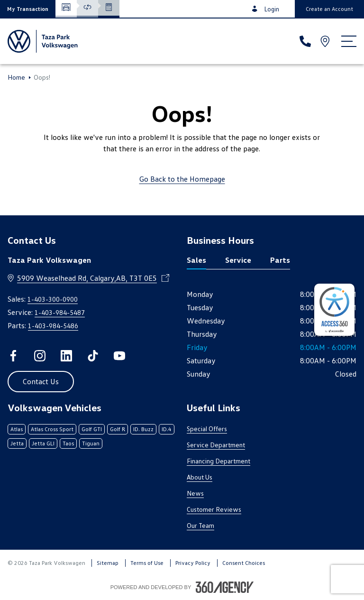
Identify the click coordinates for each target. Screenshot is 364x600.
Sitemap (108, 563)
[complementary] (334, 310)
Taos (68, 443)
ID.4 (167, 429)
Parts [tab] (280, 260)
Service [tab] (238, 260)
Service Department (216, 445)
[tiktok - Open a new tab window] (93, 356)
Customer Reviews (214, 509)
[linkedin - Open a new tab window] (66, 356)
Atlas (17, 429)
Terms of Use (147, 563)
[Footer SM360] (225, 587)
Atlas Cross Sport (52, 429)
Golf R (118, 429)
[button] (28, 9)
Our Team (200, 525)
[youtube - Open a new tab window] (119, 356)
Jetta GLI (43, 443)
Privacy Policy (193, 563)
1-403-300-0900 (53, 299)
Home (16, 77)
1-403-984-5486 (53, 326)
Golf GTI (92, 429)
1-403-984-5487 (60, 312)
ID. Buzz (143, 429)
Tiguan (91, 443)
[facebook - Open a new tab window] (13, 356)
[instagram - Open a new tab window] (40, 356)
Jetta (17, 443)
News (195, 493)
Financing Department (218, 461)
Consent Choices (244, 563)
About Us (200, 477)
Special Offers (207, 429)
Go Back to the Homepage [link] (182, 179)
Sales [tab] (196, 260)
